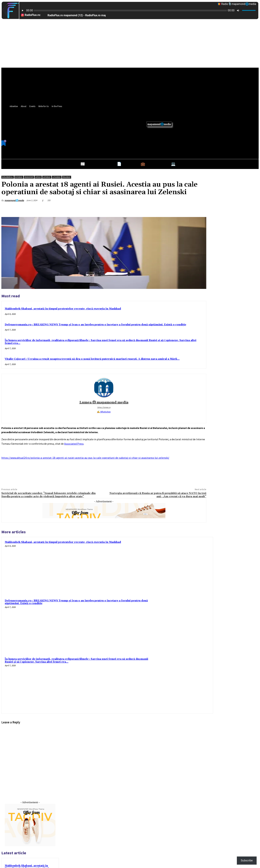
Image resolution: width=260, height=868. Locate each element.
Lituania (56, 177)
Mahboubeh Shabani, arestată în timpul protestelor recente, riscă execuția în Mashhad (63, 309)
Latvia (38, 177)
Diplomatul (7, 177)
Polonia (66, 177)
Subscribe (247, 860)
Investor (29, 177)
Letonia (47, 177)
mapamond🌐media (159, 124)
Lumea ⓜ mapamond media (104, 402)
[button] (166, 140)
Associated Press (74, 444)
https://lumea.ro (104, 407)
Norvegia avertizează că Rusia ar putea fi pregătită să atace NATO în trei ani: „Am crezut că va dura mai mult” (158, 495)
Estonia (19, 177)
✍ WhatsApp (104, 412)
